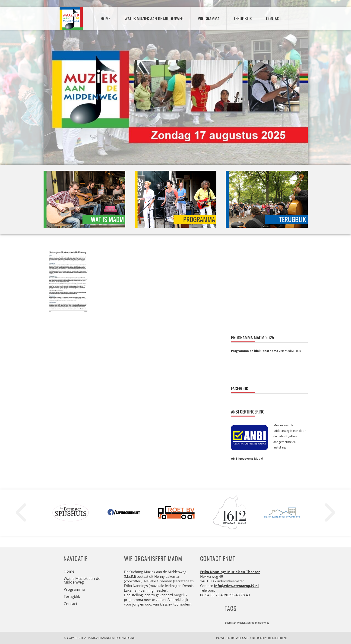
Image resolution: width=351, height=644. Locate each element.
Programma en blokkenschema (255, 351)
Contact (274, 18)
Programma (209, 18)
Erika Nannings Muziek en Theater (230, 572)
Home (106, 18)
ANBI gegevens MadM (247, 458)
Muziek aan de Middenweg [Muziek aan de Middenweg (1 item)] (253, 623)
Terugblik (243, 18)
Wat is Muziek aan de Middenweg (154, 18)
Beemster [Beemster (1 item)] (230, 623)
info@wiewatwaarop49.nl (236, 586)
